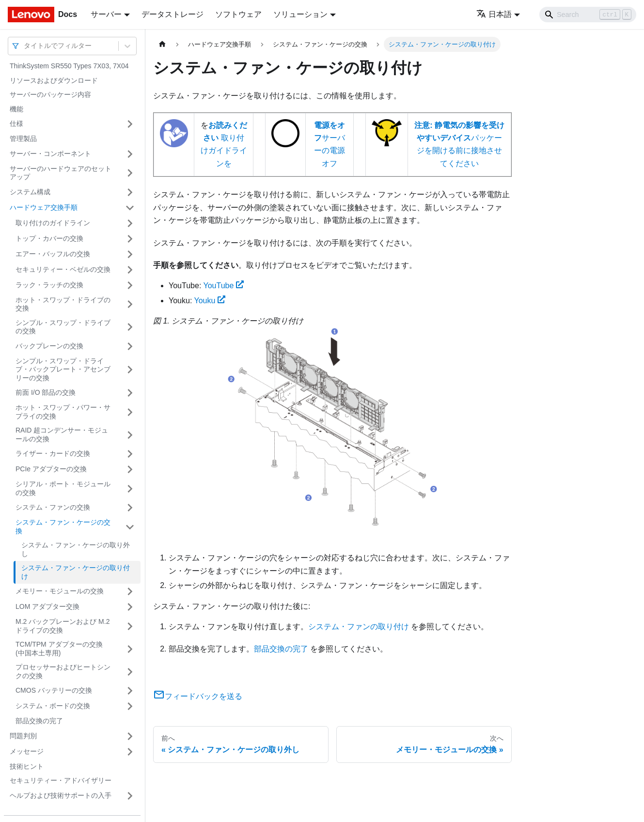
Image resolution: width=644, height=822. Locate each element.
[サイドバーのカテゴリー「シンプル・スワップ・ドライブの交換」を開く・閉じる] (130, 327)
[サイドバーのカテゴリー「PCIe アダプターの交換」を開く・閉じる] (130, 469)
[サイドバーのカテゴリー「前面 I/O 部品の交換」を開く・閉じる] (130, 393)
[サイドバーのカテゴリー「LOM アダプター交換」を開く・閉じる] (130, 607)
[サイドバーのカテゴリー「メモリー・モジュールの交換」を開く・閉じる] (130, 591)
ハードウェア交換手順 (44, 207)
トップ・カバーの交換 (49, 238)
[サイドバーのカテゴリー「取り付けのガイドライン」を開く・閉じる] (130, 223)
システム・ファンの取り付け (359, 627)
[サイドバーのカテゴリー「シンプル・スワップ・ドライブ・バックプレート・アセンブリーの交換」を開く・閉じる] (130, 370)
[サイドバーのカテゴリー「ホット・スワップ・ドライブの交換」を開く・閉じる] (130, 304)
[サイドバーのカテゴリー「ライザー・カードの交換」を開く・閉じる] (130, 454)
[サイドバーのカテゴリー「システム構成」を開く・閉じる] (130, 192)
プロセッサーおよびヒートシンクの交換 (63, 671)
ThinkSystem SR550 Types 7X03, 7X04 (69, 66)
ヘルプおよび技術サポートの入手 (61, 795)
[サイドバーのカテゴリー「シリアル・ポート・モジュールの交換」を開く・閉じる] (130, 489)
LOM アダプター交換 (47, 606)
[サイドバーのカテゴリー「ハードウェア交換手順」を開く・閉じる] (130, 208)
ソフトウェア (238, 14)
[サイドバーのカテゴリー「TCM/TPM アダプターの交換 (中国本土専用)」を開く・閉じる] (130, 649)
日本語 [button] (494, 14)
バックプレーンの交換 (49, 346)
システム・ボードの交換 (53, 706)
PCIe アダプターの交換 (51, 469)
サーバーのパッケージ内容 (50, 94)
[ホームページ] (162, 44)
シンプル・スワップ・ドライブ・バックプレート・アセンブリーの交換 (63, 369)
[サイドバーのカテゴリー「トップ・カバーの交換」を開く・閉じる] (130, 239)
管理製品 (23, 139)
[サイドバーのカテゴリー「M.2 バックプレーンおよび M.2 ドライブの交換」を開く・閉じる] (130, 626)
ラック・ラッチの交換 (49, 285)
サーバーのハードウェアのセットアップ (61, 173)
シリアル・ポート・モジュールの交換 (63, 488)
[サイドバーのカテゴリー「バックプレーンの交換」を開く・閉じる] (130, 346)
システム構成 (30, 192)
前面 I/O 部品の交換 (46, 392)
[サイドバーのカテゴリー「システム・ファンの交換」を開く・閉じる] (130, 508)
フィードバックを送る (198, 696)
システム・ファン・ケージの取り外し (76, 549)
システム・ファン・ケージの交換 (63, 527)
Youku (210, 301)
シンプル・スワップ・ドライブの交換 (63, 327)
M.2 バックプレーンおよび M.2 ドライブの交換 (63, 626)
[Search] (588, 15)
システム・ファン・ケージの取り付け (76, 572)
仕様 (16, 124)
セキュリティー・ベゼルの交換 (63, 269)
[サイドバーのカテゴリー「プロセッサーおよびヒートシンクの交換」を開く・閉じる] (130, 672)
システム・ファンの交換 (53, 507)
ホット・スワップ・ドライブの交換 (63, 304)
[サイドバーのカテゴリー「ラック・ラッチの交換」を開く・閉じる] (130, 285)
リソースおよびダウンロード (54, 80)
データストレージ (173, 14)
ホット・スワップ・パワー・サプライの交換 (63, 412)
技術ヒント (27, 766)
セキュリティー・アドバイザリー (61, 780)
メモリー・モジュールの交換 (60, 591)
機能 (16, 109)
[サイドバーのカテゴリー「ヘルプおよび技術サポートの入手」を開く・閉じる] (130, 796)
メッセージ (27, 751)
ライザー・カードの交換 (53, 453)
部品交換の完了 (39, 721)
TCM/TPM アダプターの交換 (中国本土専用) (59, 649)
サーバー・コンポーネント (50, 154)
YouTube (223, 286)
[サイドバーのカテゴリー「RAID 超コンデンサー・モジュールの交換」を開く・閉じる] (130, 435)
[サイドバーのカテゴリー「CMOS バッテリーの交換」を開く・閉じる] (130, 691)
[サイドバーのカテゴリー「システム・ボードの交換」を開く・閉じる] (130, 706)
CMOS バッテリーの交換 (54, 690)
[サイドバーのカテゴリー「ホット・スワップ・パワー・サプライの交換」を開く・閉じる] (130, 412)
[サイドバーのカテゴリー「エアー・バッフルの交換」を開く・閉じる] (130, 254)
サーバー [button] (106, 14)
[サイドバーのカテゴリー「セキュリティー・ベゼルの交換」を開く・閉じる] (130, 270)
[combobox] (25, 46)
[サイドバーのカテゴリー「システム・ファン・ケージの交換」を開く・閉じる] (130, 527)
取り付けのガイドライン (53, 223)
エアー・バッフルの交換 (53, 254)
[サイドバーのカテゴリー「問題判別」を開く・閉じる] (130, 736)
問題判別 (23, 736)
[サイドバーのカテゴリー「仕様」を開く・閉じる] (130, 124)
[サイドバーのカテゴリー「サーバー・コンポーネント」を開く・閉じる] (130, 154)
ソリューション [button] (300, 14)
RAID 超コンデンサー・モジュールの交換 (62, 434)
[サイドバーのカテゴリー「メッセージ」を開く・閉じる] (130, 752)
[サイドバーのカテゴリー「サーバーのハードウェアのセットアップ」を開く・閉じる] (130, 173)
